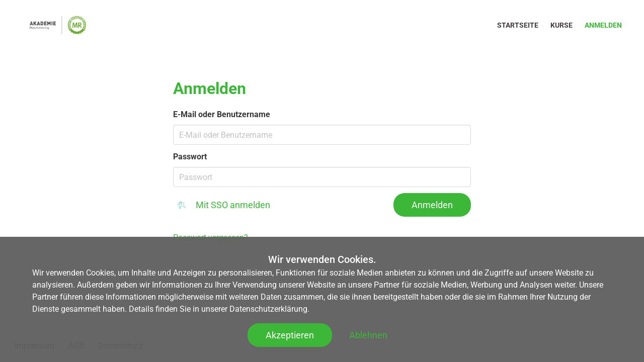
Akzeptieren (290, 335)
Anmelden (603, 25)
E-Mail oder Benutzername (222, 114)
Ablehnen (368, 335)
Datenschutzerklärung (268, 309)
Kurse (561, 25)
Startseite (518, 25)
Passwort (190, 157)
